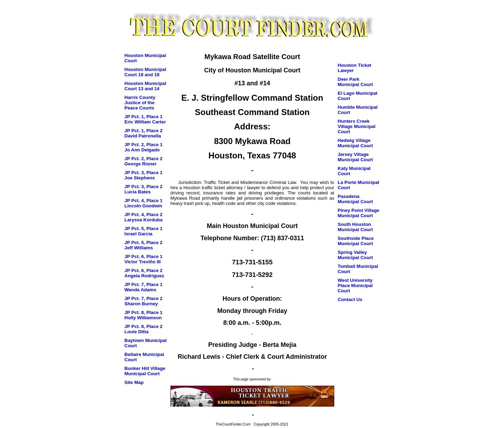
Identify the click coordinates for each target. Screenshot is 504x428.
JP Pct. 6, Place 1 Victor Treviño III (144, 259)
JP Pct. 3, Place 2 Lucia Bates (144, 189)
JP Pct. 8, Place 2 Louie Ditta (144, 329)
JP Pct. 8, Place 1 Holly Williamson (144, 315)
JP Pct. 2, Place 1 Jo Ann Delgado (144, 147)
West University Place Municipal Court (355, 286)
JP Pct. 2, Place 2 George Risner (144, 161)
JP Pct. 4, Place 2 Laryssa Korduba (144, 217)
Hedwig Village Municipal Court (355, 143)
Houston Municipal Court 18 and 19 (145, 72)
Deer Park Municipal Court (355, 82)
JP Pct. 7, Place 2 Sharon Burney (144, 301)
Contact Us (350, 299)
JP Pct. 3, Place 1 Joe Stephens (144, 175)
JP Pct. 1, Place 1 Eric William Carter (145, 119)
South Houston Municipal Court (355, 227)
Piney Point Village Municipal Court (359, 213)
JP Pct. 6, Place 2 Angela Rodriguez (144, 273)
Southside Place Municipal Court (356, 241)
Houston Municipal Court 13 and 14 (145, 86)
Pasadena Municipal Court (355, 199)
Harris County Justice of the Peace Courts (140, 103)
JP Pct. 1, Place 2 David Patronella (144, 133)
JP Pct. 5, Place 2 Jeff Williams (144, 245)
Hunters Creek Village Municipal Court (357, 126)
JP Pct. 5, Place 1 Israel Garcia (144, 231)
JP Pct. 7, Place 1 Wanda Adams (144, 287)
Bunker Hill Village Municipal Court (145, 371)
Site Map (134, 382)
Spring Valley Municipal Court (355, 255)
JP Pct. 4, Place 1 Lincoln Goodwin (144, 203)
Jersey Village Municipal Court (355, 157)
